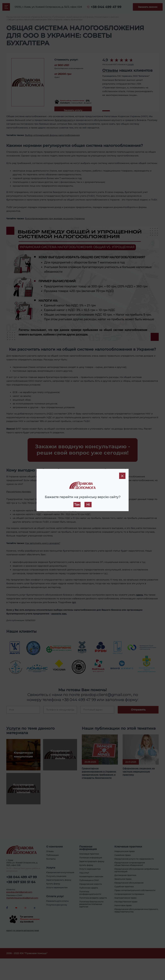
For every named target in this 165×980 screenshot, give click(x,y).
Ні (88, 505)
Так (77, 505)
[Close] (122, 476)
